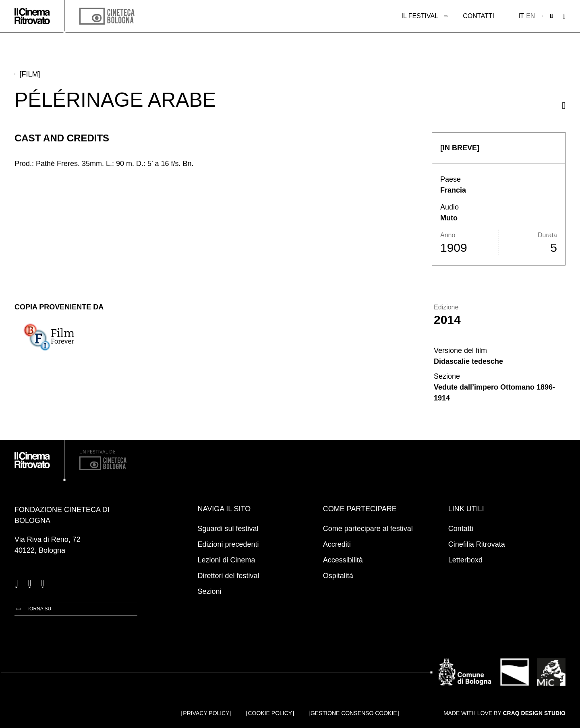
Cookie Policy (270, 713)
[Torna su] (33, 609)
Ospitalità (338, 576)
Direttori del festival (229, 576)
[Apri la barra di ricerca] (551, 16)
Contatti (478, 16)
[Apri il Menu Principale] (564, 16)
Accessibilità (343, 560)
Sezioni (210, 591)
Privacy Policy (206, 713)
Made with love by (504, 713)
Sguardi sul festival (228, 529)
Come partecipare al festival (368, 529)
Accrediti (337, 544)
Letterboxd (465, 560)
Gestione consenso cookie (354, 713)
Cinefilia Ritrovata (477, 544)
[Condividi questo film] (564, 105)
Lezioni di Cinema (227, 560)
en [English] (530, 16)
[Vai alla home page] (32, 16)
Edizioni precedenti (228, 544)
